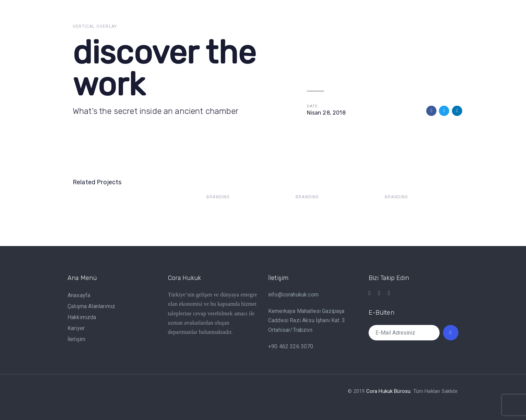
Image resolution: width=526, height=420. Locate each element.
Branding (218, 197)
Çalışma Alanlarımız (91, 306)
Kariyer (76, 328)
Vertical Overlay (95, 26)
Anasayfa (79, 295)
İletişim (76, 339)
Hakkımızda (82, 317)
